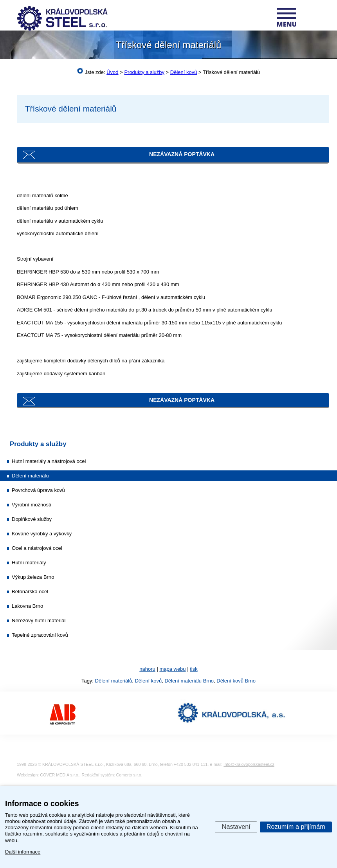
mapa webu (172, 669)
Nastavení (236, 827)
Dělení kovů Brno (236, 681)
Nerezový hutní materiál (39, 620)
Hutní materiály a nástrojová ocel (49, 461)
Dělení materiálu (30, 476)
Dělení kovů (148, 681)
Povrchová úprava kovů (38, 490)
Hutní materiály (29, 563)
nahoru (147, 669)
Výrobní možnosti (31, 505)
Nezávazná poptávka (182, 154)
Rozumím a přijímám (296, 827)
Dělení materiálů (114, 681)
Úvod (112, 72)
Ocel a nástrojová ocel (37, 548)
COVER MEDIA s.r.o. (59, 775)
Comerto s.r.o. (129, 775)
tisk (194, 669)
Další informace (23, 852)
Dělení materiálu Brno (189, 681)
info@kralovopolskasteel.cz (249, 764)
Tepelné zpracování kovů (40, 635)
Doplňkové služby (32, 519)
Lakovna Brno (27, 606)
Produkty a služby (38, 444)
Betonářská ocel (30, 592)
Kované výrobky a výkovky (42, 534)
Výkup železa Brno (33, 577)
